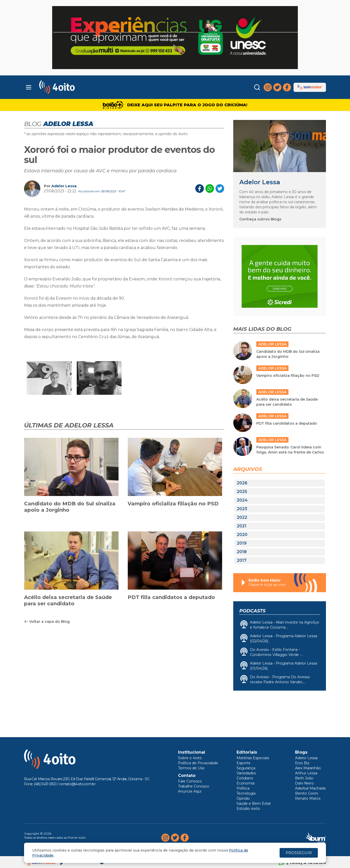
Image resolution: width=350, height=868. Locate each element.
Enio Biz (302, 763)
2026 (242, 483)
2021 (242, 526)
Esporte (244, 763)
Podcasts (252, 611)
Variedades (246, 773)
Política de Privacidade (198, 763)
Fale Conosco (190, 781)
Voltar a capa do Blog (47, 622)
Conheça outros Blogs (260, 219)
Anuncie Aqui (190, 791)
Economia (246, 783)
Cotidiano (245, 778)
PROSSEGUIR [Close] (299, 853)
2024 (242, 500)
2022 (242, 517)
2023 (242, 509)
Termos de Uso (191, 768)
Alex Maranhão (308, 768)
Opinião (243, 798)
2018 (242, 552)
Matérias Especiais (253, 758)
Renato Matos (308, 798)
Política (243, 788)
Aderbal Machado (310, 788)
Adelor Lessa (64, 186)
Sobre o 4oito (190, 758)
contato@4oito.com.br (77, 784)
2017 (242, 560)
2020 (242, 535)
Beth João (304, 778)
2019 (242, 543)
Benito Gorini (307, 793)
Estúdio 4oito (248, 809)
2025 (242, 492)
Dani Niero (304, 783)
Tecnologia (246, 793)
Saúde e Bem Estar (254, 803)
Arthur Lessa (306, 773)
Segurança (246, 768)
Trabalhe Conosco (194, 786)
